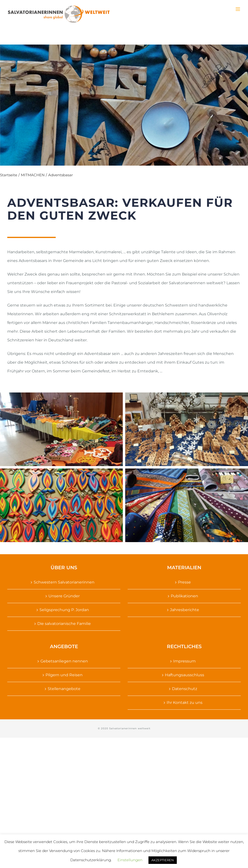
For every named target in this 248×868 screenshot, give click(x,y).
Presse (184, 582)
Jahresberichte (185, 610)
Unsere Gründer (64, 596)
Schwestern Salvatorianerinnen (64, 582)
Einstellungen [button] (130, 860)
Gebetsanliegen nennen (64, 661)
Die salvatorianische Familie (64, 624)
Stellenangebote (64, 689)
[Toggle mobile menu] (238, 9)
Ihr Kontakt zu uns (185, 703)
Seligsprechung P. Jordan (64, 610)
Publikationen (184, 596)
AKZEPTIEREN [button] (163, 860)
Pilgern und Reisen (64, 675)
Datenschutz (185, 689)
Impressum (184, 661)
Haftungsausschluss (185, 675)
